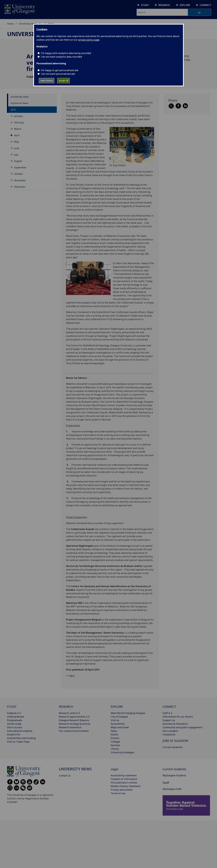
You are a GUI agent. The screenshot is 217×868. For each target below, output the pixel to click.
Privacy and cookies (122, 790)
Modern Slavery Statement (126, 786)
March (18, 129)
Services (115, 745)
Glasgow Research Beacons (74, 720)
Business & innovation (175, 724)
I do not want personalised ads (58, 74)
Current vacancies (173, 747)
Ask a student (170, 731)
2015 (13, 110)
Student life (14, 734)
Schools (115, 738)
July (16, 155)
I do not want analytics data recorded (61, 57)
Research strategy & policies (75, 724)
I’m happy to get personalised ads (60, 70)
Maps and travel (120, 727)
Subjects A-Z (14, 713)
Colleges (115, 742)
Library (115, 749)
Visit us (115, 720)
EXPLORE (117, 707)
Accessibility (118, 724)
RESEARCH (66, 707)
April (17, 135)
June (17, 148)
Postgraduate (14, 720)
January (18, 116)
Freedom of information (124, 779)
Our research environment (74, 731)
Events (114, 734)
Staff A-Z (167, 713)
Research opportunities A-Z (74, 717)
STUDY (12, 707)
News (114, 731)
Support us (169, 720)
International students (20, 731)
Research (164, 5)
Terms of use (118, 793)
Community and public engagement (182, 727)
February (19, 122)
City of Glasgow (119, 717)
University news (28, 24)
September (20, 167)
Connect (205, 5)
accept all (64, 80)
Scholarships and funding (21, 738)
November (20, 180)
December (20, 187)
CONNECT (169, 707)
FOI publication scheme (124, 783)
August (18, 161)
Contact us (65, 776)
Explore (185, 5)
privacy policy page (89, 40)
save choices (47, 80)
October (19, 174)
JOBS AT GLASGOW (175, 741)
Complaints (169, 734)
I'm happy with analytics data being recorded (66, 53)
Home (10, 24)
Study (145, 5)
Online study (14, 724)
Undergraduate (16, 717)
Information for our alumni (178, 717)
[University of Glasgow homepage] (20, 9)
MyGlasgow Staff (172, 789)
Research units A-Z (69, 713)
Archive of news (19, 103)
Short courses (15, 727)
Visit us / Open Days (18, 742)
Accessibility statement (124, 775)
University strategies (122, 752)
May (16, 142)
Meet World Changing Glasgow (128, 713)
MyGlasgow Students (174, 775)
